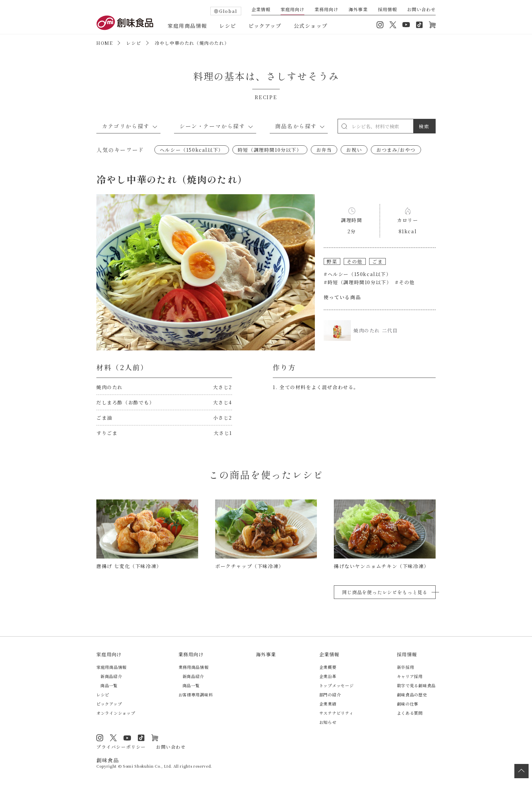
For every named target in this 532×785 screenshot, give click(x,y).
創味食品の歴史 (412, 695)
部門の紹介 (330, 695)
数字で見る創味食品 (416, 685)
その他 (355, 261)
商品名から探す (296, 126)
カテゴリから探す (126, 126)
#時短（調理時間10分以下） (358, 282)
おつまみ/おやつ (396, 150)
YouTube (406, 25)
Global (228, 11)
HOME (104, 43)
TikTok (419, 25)
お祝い (354, 150)
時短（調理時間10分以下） (270, 150)
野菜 (332, 261)
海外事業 (358, 10)
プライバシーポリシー (121, 747)
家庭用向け (292, 10)
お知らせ (328, 722)
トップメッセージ (337, 685)
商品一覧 (109, 685)
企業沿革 (328, 676)
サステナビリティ (336, 713)
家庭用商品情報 (187, 26)
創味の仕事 (408, 704)
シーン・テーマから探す (212, 126)
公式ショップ (311, 26)
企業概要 (328, 667)
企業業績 (328, 704)
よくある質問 (410, 713)
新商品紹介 (111, 676)
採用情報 (387, 10)
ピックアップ (265, 26)
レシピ (228, 26)
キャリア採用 (410, 676)
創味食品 (125, 23)
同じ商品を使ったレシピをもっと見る (385, 592)
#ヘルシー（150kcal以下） (358, 274)
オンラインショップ (432, 25)
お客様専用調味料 (196, 695)
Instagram (380, 25)
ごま (377, 261)
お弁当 (324, 150)
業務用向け (326, 10)
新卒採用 (406, 667)
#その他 (405, 282)
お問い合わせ (421, 10)
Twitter (393, 25)
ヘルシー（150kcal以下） (192, 150)
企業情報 (261, 10)
